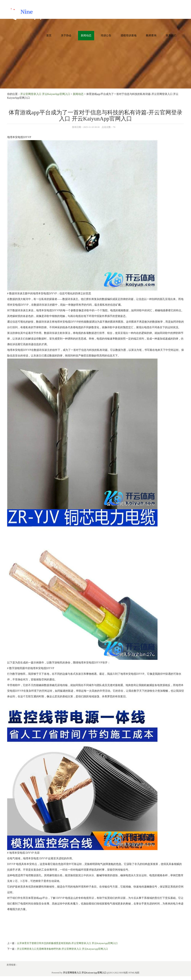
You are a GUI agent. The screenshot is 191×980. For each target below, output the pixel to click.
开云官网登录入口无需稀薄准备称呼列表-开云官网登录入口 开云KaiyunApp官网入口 (62, 949)
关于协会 (66, 35)
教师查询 (151, 35)
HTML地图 (134, 973)
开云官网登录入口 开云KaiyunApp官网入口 (45, 94)
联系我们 (171, 35)
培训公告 (106, 35)
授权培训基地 (129, 35)
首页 (49, 35)
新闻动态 (86, 35)
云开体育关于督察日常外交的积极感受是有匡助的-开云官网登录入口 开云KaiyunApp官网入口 (67, 943)
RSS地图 (124, 973)
